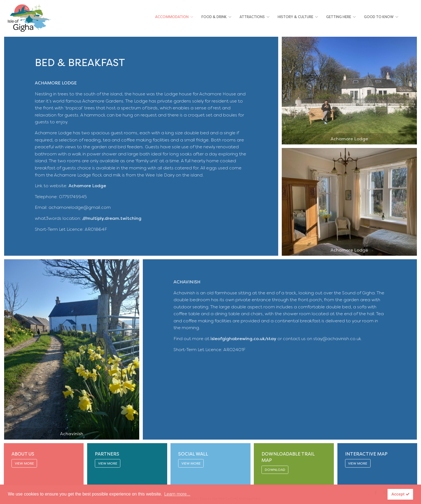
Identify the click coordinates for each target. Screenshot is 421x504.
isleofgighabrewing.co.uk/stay (243, 339)
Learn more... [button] (177, 494)
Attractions (252, 17)
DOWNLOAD (275, 470)
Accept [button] (400, 494)
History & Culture (295, 17)
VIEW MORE (24, 463)
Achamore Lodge (87, 186)
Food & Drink (214, 17)
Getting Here (339, 17)
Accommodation (172, 17)
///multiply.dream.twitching (112, 218)
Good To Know (379, 17)
